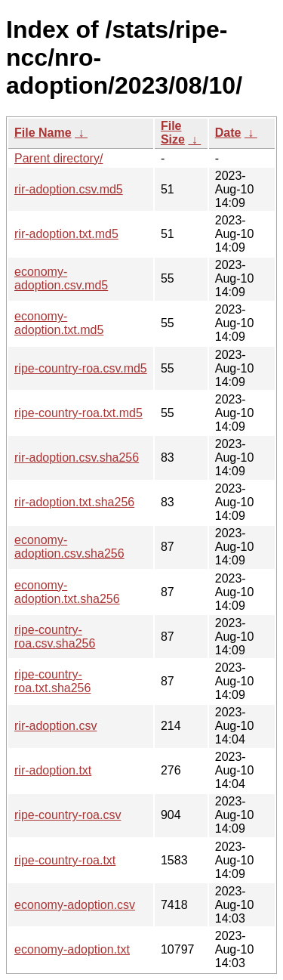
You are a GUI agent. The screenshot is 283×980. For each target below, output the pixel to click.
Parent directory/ (58, 158)
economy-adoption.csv (75, 905)
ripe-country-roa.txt (65, 860)
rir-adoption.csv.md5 (69, 189)
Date (228, 133)
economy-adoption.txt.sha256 (67, 592)
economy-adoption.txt (72, 949)
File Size (173, 133)
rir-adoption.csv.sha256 (77, 458)
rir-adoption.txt (53, 770)
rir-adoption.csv (55, 726)
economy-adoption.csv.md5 (61, 278)
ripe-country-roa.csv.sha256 (55, 637)
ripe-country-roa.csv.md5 (81, 368)
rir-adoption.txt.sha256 (74, 502)
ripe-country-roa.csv (68, 815)
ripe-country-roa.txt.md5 (78, 413)
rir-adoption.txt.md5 (66, 234)
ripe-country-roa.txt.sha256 (52, 681)
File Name (43, 133)
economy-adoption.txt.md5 (59, 323)
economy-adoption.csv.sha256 (69, 547)
